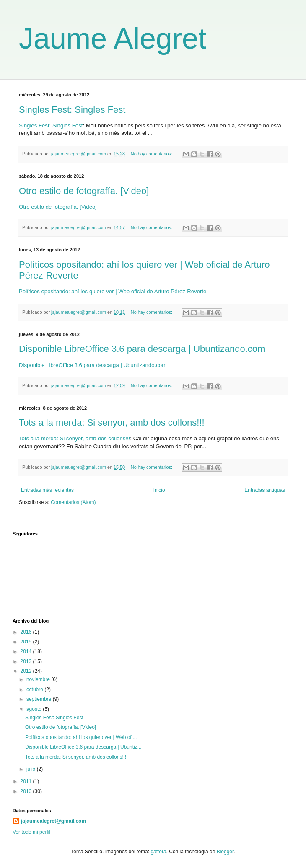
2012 (27, 671)
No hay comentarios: (152, 154)
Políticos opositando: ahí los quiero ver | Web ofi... (81, 737)
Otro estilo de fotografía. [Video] (84, 191)
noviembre (39, 679)
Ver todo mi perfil (31, 832)
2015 (27, 642)
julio (32, 769)
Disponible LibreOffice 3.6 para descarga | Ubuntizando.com (142, 349)
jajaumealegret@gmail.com (53, 821)
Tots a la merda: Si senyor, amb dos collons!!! (112, 422)
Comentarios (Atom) (73, 502)
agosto (35, 709)
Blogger (225, 852)
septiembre (40, 699)
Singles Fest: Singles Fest (72, 110)
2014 (27, 651)
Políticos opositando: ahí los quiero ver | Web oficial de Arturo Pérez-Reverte (113, 291)
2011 (27, 781)
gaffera (158, 852)
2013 (27, 661)
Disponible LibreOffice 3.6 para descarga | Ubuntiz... (83, 747)
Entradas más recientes (47, 490)
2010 (27, 791)
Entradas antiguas (265, 490)
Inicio (159, 490)
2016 (27, 632)
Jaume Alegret (113, 39)
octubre (35, 690)
